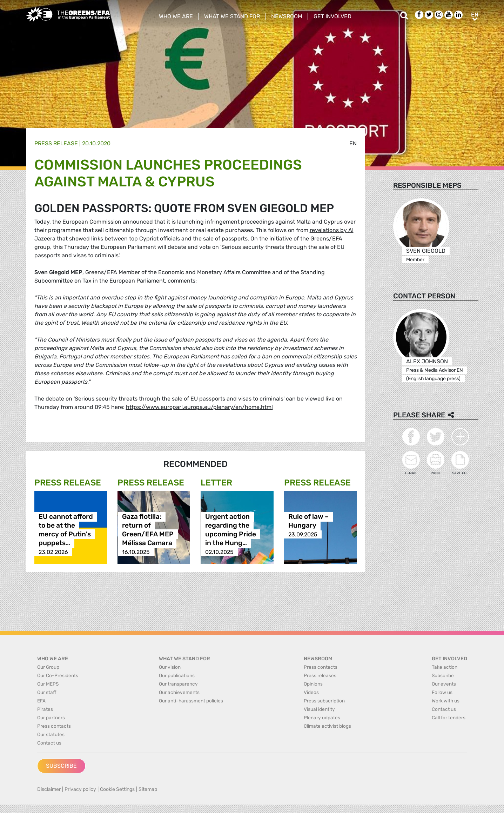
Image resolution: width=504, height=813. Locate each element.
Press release (56, 143)
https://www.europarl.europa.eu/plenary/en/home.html (199, 407)
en (353, 143)
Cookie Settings (117, 789)
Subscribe (61, 766)
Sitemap (148, 789)
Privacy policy (80, 789)
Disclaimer (49, 789)
